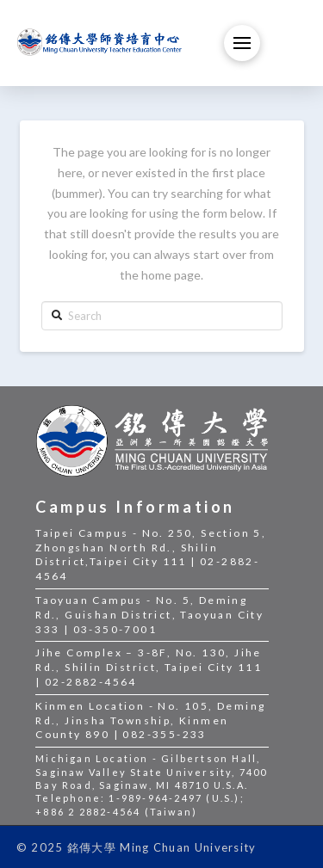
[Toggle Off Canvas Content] (242, 43)
